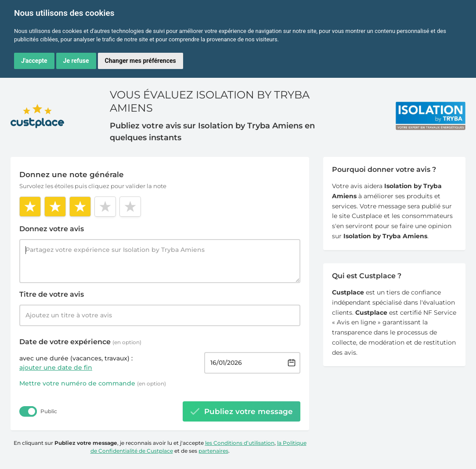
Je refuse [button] (76, 61)
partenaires (213, 451)
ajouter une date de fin (56, 367)
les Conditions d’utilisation (240, 443)
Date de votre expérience (80, 342)
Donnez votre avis (52, 229)
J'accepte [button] (34, 61)
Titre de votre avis (52, 294)
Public (49, 411)
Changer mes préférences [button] (141, 61)
